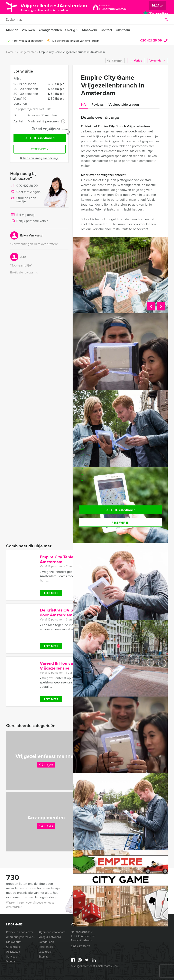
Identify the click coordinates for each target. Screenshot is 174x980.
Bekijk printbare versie (29, 222)
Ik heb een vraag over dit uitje (39, 159)
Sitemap (43, 957)
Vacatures (45, 952)
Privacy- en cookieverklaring (21, 932)
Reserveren (40, 150)
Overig (71, 30)
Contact (108, 30)
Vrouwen (28, 30)
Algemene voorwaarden (53, 932)
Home (10, 52)
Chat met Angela (25, 193)
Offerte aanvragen (40, 138)
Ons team (124, 30)
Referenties (46, 947)
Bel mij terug (22, 216)
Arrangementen (50, 30)
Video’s (11, 962)
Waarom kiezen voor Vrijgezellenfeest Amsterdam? (30, 905)
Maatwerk (91, 30)
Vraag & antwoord (50, 937)
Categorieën (46, 942)
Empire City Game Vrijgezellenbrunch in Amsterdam (72, 52)
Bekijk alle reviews (24, 273)
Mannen (12, 30)
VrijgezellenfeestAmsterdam (56, 7)
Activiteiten (13, 952)
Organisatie (13, 947)
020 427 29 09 (151, 40)
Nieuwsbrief (14, 942)
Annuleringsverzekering (21, 937)
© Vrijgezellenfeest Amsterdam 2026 (94, 966)
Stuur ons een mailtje (23, 200)
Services (12, 957)
